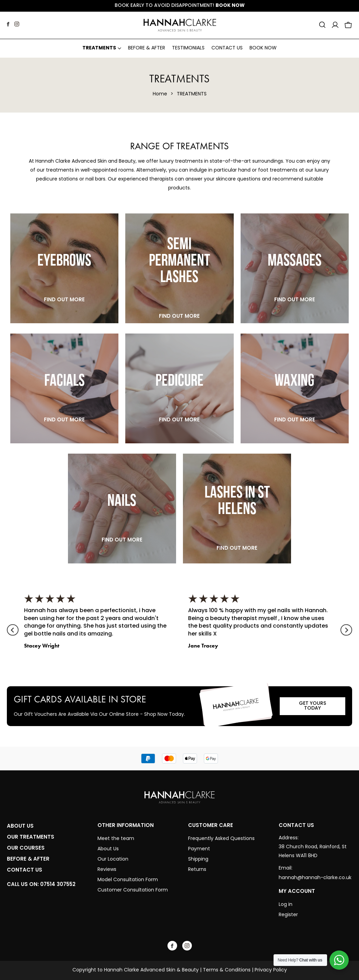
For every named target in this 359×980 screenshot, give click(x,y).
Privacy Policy (271, 970)
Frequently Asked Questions (221, 839)
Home (160, 94)
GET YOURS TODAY (312, 706)
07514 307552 (58, 884)
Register (288, 915)
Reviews (107, 870)
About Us (108, 849)
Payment (199, 849)
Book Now (230, 6)
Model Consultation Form (128, 880)
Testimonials (188, 48)
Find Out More (64, 299)
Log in (286, 905)
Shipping (198, 859)
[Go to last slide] (13, 630)
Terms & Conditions (227, 970)
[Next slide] (346, 630)
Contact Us (227, 48)
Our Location (113, 859)
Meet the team (117, 839)
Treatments (99, 48)
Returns (197, 870)
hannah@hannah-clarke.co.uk (315, 878)
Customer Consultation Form (133, 890)
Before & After (147, 48)
